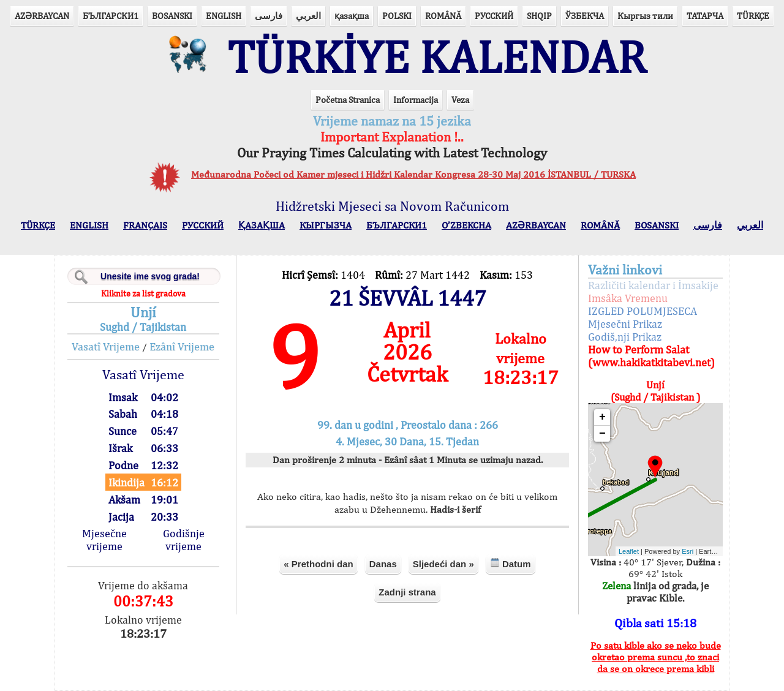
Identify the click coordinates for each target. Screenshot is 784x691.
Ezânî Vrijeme (182, 346)
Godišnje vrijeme (184, 540)
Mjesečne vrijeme (104, 540)
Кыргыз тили (645, 16)
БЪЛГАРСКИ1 (111, 16)
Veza (460, 100)
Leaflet (629, 551)
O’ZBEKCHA (466, 225)
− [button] (602, 434)
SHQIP (539, 16)
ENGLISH (224, 16)
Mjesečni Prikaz (625, 324)
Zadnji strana (407, 592)
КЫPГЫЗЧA (326, 225)
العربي (308, 16)
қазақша (352, 16)
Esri (688, 551)
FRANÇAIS (145, 225)
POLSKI (397, 16)
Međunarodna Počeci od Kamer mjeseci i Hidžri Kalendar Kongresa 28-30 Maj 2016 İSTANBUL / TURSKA (413, 174)
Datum (511, 563)
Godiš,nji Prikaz (625, 337)
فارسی (269, 16)
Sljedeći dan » (443, 564)
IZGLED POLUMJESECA (643, 311)
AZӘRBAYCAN (42, 16)
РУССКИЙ (494, 16)
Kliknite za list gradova (143, 293)
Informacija (416, 100)
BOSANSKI (172, 16)
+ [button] (602, 417)
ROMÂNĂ (443, 16)
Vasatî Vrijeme (106, 346)
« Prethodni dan (318, 564)
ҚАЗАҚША (262, 225)
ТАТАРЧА (705, 16)
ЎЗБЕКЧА (585, 16)
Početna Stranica (348, 100)
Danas (383, 564)
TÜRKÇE (753, 16)
